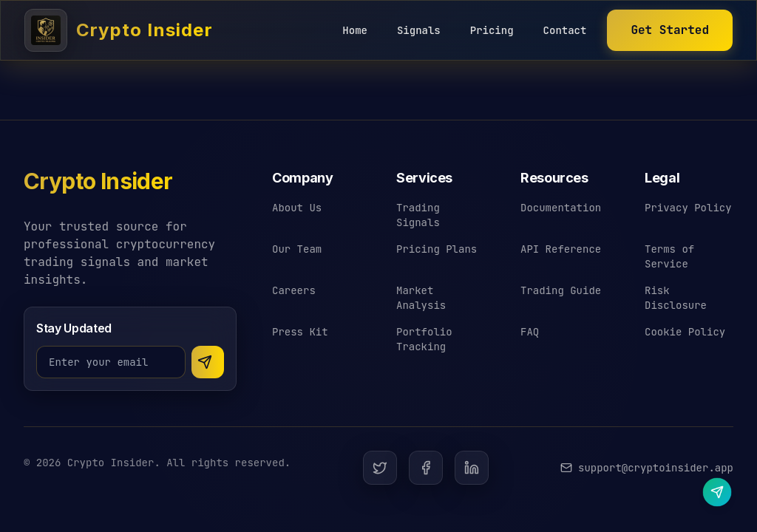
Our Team (297, 249)
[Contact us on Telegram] (717, 492)
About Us (297, 208)
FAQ (530, 332)
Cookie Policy (685, 332)
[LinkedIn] (472, 468)
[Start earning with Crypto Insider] (670, 30)
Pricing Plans (437, 249)
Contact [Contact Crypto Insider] (565, 30)
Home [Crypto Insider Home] (355, 30)
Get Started (670, 30)
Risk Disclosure (676, 298)
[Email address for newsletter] (111, 362)
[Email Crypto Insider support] (647, 468)
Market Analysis (421, 298)
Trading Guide (561, 290)
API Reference (561, 249)
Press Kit (300, 332)
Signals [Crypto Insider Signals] (419, 30)
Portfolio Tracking (424, 339)
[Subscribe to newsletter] (208, 362)
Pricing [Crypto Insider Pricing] (492, 30)
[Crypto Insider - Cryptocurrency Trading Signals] (119, 30)
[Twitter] (380, 468)
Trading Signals (418, 215)
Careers (294, 290)
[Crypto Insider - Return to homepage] (98, 187)
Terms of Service (669, 256)
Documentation (561, 208)
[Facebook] (426, 468)
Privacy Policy (688, 208)
